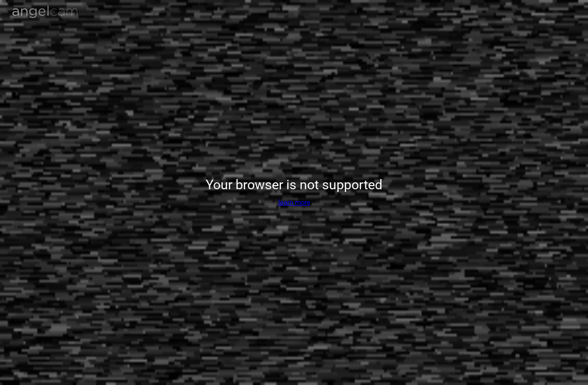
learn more (294, 202)
